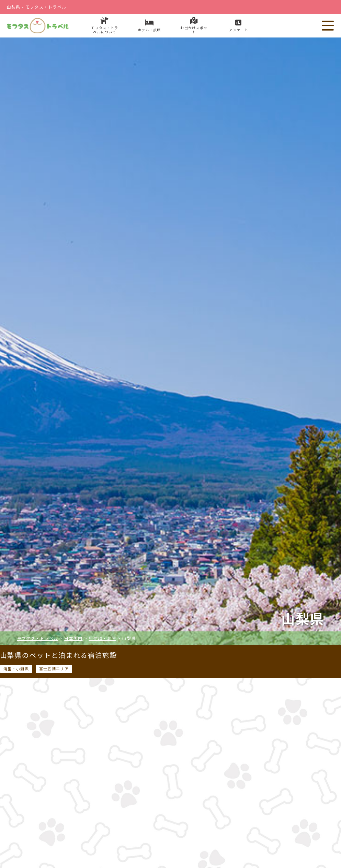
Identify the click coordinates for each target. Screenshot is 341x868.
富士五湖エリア (54, 669)
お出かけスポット (234, 823)
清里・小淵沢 (16, 669)
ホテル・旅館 (106, 823)
